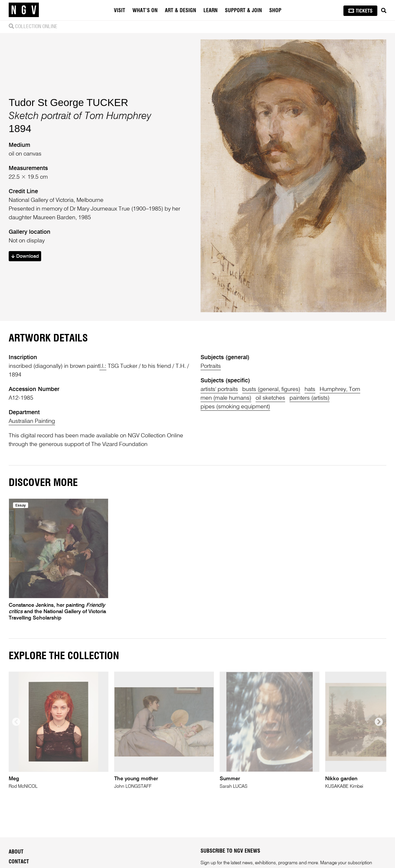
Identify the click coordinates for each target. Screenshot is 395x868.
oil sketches (270, 398)
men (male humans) (226, 398)
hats (310, 390)
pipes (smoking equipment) (235, 407)
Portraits (211, 366)
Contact (19, 862)
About (16, 852)
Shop (275, 11)
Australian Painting (32, 421)
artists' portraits (219, 390)
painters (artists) (310, 398)
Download (25, 256)
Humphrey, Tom (340, 390)
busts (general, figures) (271, 390)
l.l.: (103, 366)
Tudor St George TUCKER (68, 102)
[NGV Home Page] (24, 10)
